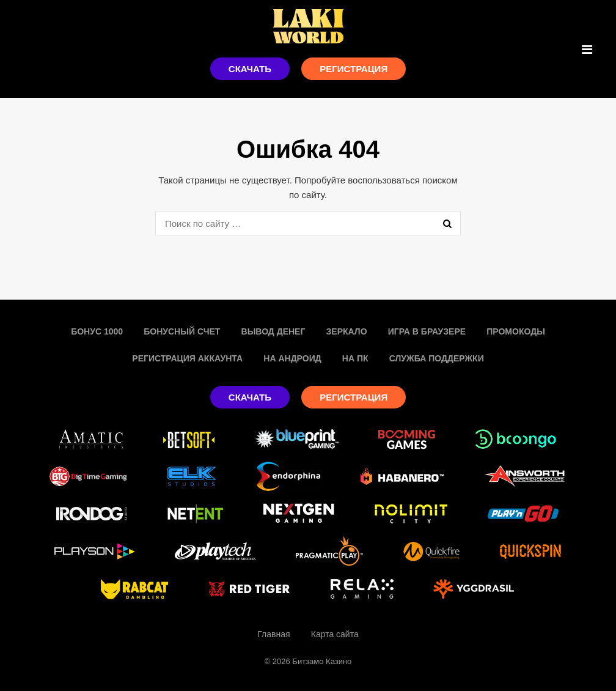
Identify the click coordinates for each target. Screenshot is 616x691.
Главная (273, 634)
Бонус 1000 (97, 331)
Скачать (250, 69)
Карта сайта (335, 634)
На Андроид (292, 358)
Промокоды (516, 331)
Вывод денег (273, 331)
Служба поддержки (437, 358)
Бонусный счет (182, 331)
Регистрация (354, 69)
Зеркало (347, 331)
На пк (355, 358)
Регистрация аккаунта (187, 358)
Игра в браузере (427, 331)
